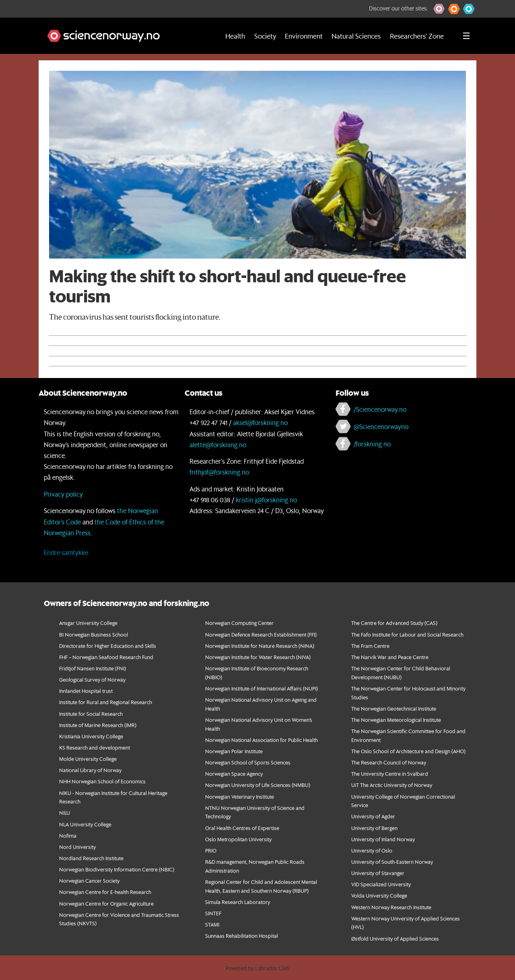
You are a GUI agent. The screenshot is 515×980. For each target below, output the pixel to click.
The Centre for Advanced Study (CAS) (394, 623)
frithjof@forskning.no (219, 472)
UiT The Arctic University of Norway (392, 785)
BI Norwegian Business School (94, 634)
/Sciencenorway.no (380, 409)
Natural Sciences (356, 36)
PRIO (211, 850)
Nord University (77, 847)
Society (265, 36)
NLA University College (85, 824)
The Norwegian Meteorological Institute (396, 720)
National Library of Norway (90, 770)
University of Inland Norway (383, 839)
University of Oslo (372, 850)
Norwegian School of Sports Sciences (248, 762)
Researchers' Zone (417, 36)
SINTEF (213, 913)
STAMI (212, 924)
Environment (304, 36)
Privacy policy (63, 494)
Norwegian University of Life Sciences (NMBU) (258, 785)
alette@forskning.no (218, 445)
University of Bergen (374, 828)
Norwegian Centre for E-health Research (105, 892)
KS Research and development (95, 747)
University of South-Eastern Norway (392, 862)
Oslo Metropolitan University (238, 839)
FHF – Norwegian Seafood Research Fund (106, 657)
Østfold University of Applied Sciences (395, 938)
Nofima (68, 835)
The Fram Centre (370, 646)
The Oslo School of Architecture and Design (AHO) (408, 751)
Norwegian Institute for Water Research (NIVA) (258, 657)
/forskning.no (372, 444)
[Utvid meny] (466, 36)
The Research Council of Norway (389, 762)
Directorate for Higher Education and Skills (108, 646)
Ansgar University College (88, 623)
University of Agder (373, 816)
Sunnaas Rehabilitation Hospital (242, 936)
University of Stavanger (378, 873)
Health (235, 36)
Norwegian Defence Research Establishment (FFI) (261, 634)
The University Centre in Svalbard (390, 774)
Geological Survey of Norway (92, 679)
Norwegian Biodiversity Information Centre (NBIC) (117, 869)
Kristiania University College (91, 736)
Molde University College (88, 759)
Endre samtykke (66, 552)
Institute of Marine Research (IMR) (98, 725)
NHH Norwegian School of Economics (102, 781)
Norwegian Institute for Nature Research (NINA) (260, 646)
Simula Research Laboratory (238, 902)
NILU (65, 813)
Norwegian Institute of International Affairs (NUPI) (262, 688)
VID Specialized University (381, 884)
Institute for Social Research (91, 714)
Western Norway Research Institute (391, 907)
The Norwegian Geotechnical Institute (394, 708)
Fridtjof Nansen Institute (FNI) (93, 668)
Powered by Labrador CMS (257, 968)
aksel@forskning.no (260, 422)
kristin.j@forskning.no (266, 500)
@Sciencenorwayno (381, 426)
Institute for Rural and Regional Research (106, 702)
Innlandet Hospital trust (86, 691)
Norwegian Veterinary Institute (240, 796)
